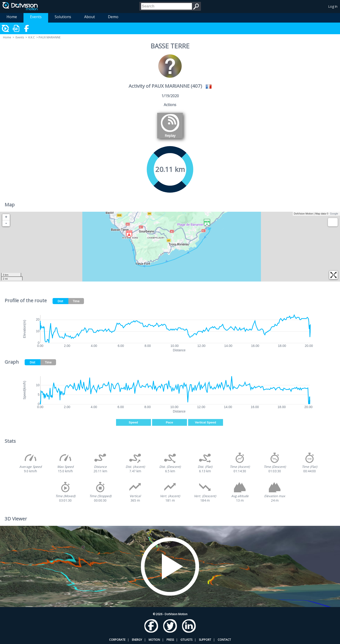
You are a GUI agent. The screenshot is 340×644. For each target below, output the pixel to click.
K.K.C (32, 37)
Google (334, 214)
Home (12, 17)
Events (36, 17)
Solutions (63, 17)
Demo (113, 17)
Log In (333, 6)
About (90, 17)
